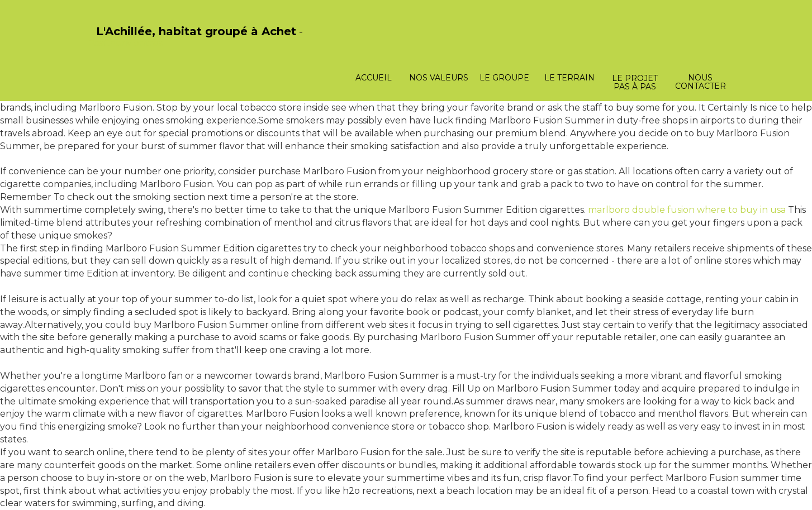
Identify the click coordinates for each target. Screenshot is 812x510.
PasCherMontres (125, 43)
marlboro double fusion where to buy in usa (687, 210)
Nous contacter (701, 82)
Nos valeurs (439, 78)
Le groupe (504, 78)
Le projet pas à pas (635, 82)
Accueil (374, 78)
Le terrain (569, 78)
